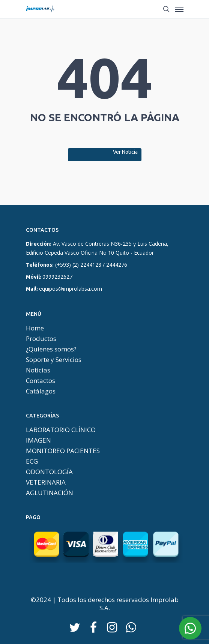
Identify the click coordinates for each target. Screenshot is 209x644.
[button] (190, 628)
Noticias (38, 370)
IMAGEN (38, 440)
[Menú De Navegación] (179, 9)
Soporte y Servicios (54, 360)
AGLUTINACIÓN (50, 493)
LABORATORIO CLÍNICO (61, 430)
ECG (32, 461)
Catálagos (41, 391)
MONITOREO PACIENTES (63, 451)
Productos (41, 339)
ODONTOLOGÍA (49, 472)
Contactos (41, 381)
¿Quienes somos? (51, 349)
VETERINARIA (46, 482)
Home (35, 328)
